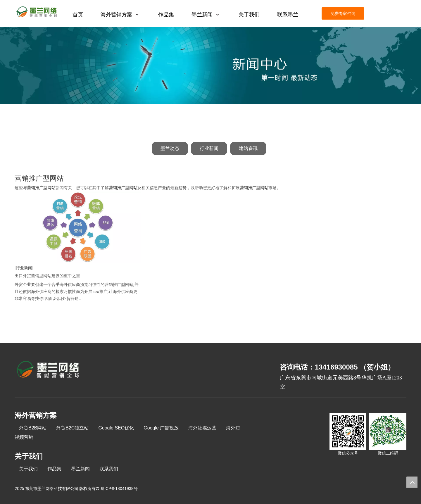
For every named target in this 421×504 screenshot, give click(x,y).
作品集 (54, 469)
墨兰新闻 (80, 469)
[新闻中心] (210, 65)
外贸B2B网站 (33, 428)
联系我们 (109, 469)
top (412, 482)
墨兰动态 (170, 148)
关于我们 (28, 469)
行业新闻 (209, 148)
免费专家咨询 (343, 13)
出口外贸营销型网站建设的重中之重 (47, 276)
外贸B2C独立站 (72, 428)
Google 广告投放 (161, 428)
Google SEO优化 (116, 428)
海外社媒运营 (202, 428)
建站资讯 (248, 148)
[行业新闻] (24, 268)
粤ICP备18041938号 (119, 489)
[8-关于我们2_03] (48, 370)
